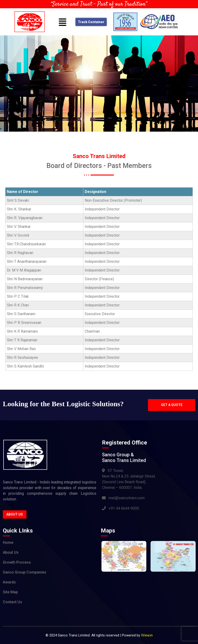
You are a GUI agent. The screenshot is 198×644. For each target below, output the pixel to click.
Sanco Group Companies (25, 573)
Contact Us (13, 603)
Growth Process (17, 563)
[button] (63, 22)
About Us (15, 515)
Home (8, 544)
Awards (9, 583)
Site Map (10, 593)
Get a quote (172, 405)
